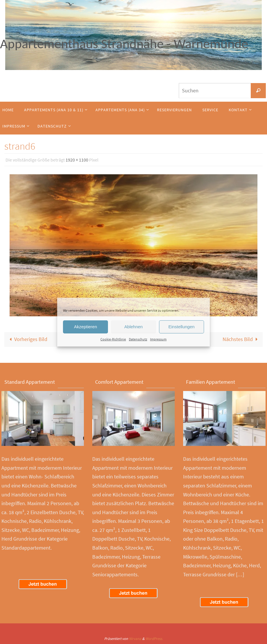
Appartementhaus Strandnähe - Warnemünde (124, 44)
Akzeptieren (85, 327)
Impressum (158, 339)
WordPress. (154, 639)
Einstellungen (181, 327)
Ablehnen (133, 327)
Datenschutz (138, 339)
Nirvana (135, 639)
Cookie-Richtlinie (113, 339)
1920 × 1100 (77, 160)
